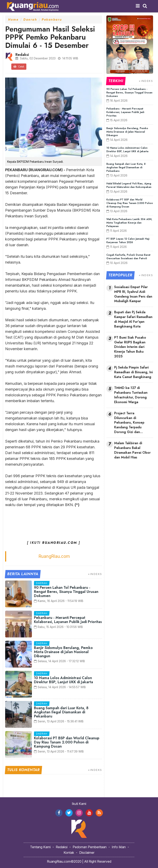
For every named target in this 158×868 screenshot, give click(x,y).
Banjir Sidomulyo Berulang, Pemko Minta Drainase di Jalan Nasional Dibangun (63, 652)
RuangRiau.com (54, 556)
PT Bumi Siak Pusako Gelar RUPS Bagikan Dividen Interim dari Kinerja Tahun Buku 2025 (130, 347)
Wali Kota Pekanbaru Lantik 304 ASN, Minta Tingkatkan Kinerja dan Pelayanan (129, 223)
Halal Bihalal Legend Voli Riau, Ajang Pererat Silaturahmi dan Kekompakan (129, 185)
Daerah (30, 19)
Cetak (19, 67)
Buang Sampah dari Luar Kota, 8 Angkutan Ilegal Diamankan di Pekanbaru (61, 712)
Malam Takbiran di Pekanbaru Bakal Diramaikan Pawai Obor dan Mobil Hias (132, 450)
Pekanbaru (52, 19)
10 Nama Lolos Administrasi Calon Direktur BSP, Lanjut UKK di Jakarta (63, 680)
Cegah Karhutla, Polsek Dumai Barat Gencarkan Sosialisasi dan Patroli (128, 257)
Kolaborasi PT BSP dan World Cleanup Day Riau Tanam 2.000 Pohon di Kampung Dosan (67, 742)
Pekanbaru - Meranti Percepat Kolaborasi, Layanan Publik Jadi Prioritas (68, 620)
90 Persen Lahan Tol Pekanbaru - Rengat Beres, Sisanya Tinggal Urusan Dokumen (66, 592)
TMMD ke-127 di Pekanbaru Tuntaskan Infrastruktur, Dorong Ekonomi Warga (131, 395)
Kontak (69, 853)
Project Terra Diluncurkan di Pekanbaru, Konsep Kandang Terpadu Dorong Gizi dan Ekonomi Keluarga (129, 423)
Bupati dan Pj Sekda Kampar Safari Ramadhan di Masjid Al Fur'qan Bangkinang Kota (133, 319)
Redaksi (62, 847)
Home (13, 19)
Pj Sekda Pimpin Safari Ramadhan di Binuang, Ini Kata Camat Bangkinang (134, 372)
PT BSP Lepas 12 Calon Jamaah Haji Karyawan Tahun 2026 (128, 241)
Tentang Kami (40, 847)
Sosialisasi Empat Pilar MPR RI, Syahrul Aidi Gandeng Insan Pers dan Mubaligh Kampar (133, 294)
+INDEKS (95, 574)
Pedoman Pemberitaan (90, 847)
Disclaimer (87, 853)
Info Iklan (119, 847)
